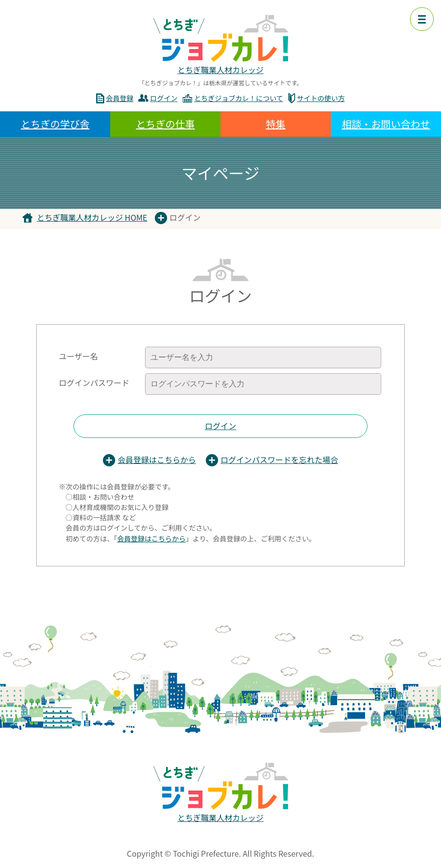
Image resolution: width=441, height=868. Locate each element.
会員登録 (120, 98)
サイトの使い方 (321, 98)
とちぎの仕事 (166, 124)
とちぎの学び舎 (55, 124)
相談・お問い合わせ (386, 124)
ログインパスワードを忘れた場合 (279, 460)
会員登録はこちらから (157, 460)
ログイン (164, 98)
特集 (276, 124)
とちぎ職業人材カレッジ (220, 70)
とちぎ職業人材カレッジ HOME (92, 217)
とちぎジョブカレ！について (239, 98)
